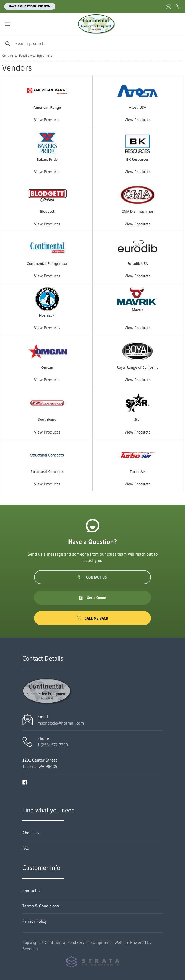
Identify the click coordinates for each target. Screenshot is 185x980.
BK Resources (137, 159)
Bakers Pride (47, 159)
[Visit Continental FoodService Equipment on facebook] (25, 782)
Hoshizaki (47, 315)
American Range (47, 107)
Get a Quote (92, 598)
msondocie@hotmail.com (61, 723)
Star (138, 419)
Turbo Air (138, 472)
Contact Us (92, 577)
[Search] (92, 43)
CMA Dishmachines (138, 211)
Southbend (47, 419)
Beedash (30, 949)
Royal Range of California (137, 367)
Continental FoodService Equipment (27, 56)
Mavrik (138, 310)
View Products (47, 120)
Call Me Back (92, 618)
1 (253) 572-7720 (53, 745)
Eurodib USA (138, 263)
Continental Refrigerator (47, 263)
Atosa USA (137, 107)
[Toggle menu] (8, 24)
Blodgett (47, 211)
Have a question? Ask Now (30, 6)
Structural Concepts (47, 472)
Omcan (47, 367)
